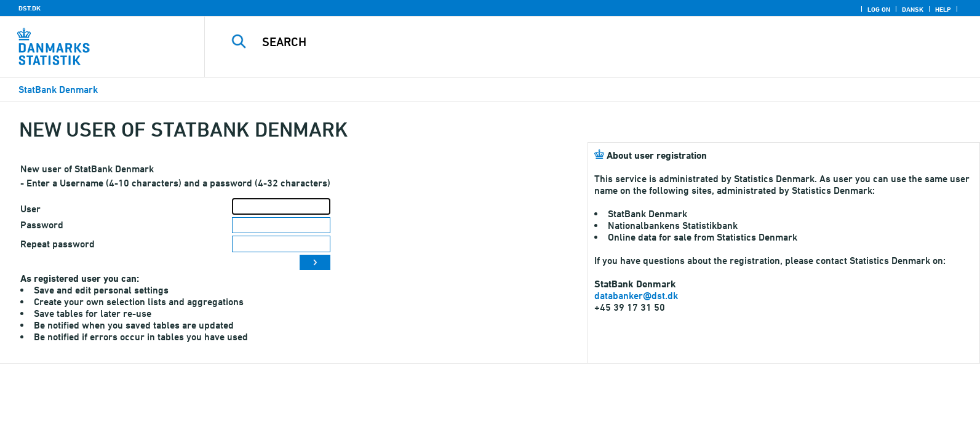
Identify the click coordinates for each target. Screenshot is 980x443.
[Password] (281, 225)
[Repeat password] (281, 244)
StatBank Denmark (58, 90)
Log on (879, 9)
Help (943, 9)
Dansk (913, 9)
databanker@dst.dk (636, 296)
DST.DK (30, 8)
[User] (281, 206)
